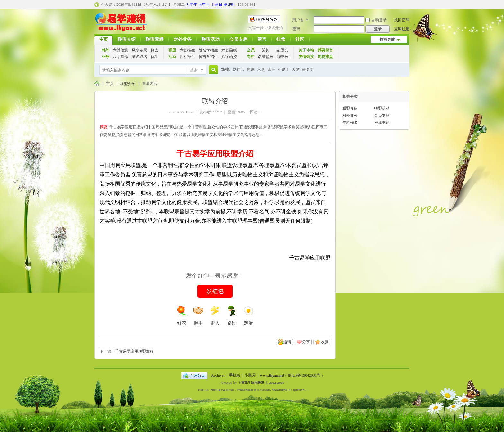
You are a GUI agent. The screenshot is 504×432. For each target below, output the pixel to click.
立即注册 (402, 29)
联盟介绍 (127, 39)
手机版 (235, 375)
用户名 (298, 20)
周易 (251, 69)
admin (218, 112)
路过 (232, 316)
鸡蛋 (248, 316)
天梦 (296, 69)
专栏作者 (350, 123)
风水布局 (139, 50)
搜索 (194, 70)
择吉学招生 (208, 57)
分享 (306, 342)
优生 (155, 57)
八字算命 (121, 57)
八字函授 (229, 57)
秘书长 (283, 57)
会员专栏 (239, 39)
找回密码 (402, 20)
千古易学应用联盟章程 (134, 351)
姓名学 (308, 69)
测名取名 (139, 57)
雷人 (215, 316)
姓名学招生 (208, 50)
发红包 (215, 291)
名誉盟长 (266, 57)
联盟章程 (155, 39)
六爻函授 (229, 50)
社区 (300, 39)
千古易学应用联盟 (97, 84)
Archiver (218, 375)
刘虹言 (239, 69)
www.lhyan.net (272, 375)
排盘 (281, 39)
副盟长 (282, 50)
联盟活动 (211, 39)
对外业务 (183, 39)
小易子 (283, 69)
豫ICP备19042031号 (304, 375)
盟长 (265, 50)
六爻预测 (121, 50)
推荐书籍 (382, 123)
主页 (104, 39)
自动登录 (376, 20)
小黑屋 (250, 375)
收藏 (325, 342)
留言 (262, 39)
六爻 (261, 69)
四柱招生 (187, 57)
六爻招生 (187, 50)
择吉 (155, 50)
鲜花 (182, 316)
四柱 (271, 69)
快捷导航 (387, 40)
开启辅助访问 (408, 5)
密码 (296, 29)
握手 (198, 316)
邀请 (287, 342)
